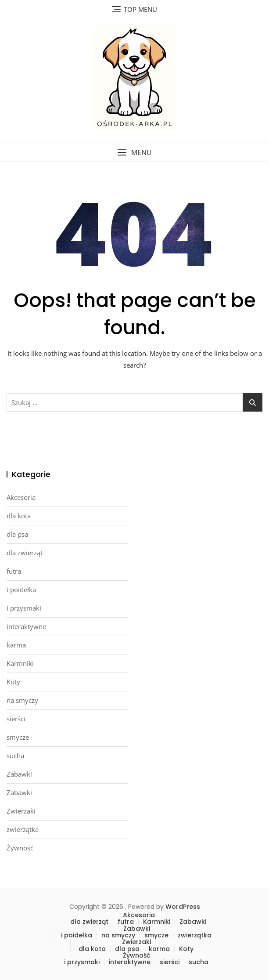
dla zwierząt (25, 553)
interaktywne (26, 626)
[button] (134, 153)
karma (16, 645)
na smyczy (22, 700)
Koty (13, 682)
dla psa (17, 534)
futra (14, 571)
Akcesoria (21, 497)
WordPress (183, 907)
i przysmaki (24, 608)
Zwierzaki (21, 811)
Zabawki (19, 774)
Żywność (20, 848)
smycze (18, 737)
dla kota (19, 516)
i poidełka (21, 589)
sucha (15, 756)
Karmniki (20, 663)
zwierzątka (23, 829)
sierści (16, 719)
